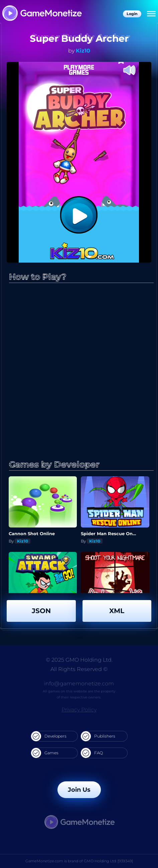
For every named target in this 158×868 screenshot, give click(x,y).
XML (117, 611)
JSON (41, 611)
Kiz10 (83, 51)
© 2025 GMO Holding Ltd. (79, 660)
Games (45, 753)
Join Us (79, 790)
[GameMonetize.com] (42, 14)
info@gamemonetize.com (79, 684)
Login (132, 14)
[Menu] (151, 14)
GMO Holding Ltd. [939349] (108, 861)
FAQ (92, 753)
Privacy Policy (79, 710)
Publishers (98, 736)
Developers (49, 736)
